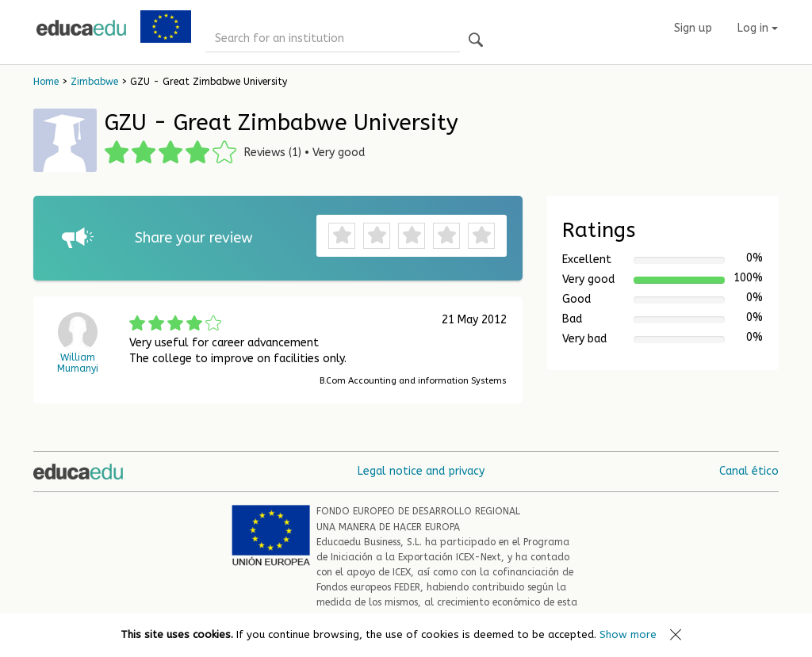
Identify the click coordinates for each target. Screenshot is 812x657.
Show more (628, 634)
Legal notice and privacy (421, 471)
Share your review (194, 238)
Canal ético (749, 471)
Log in (758, 28)
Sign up (693, 28)
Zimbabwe (94, 82)
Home (46, 82)
